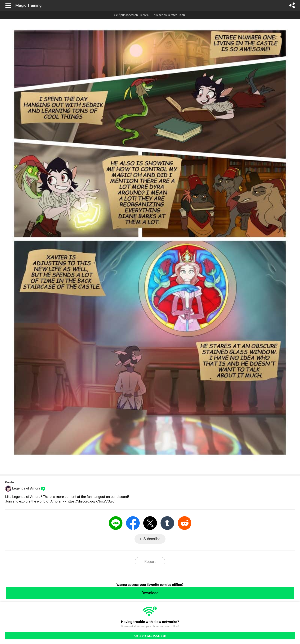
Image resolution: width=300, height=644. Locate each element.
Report (150, 562)
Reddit (185, 523)
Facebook (133, 523)
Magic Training (29, 5)
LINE (116, 523)
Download (150, 593)
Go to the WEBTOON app (150, 636)
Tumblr (167, 523)
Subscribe (152, 539)
